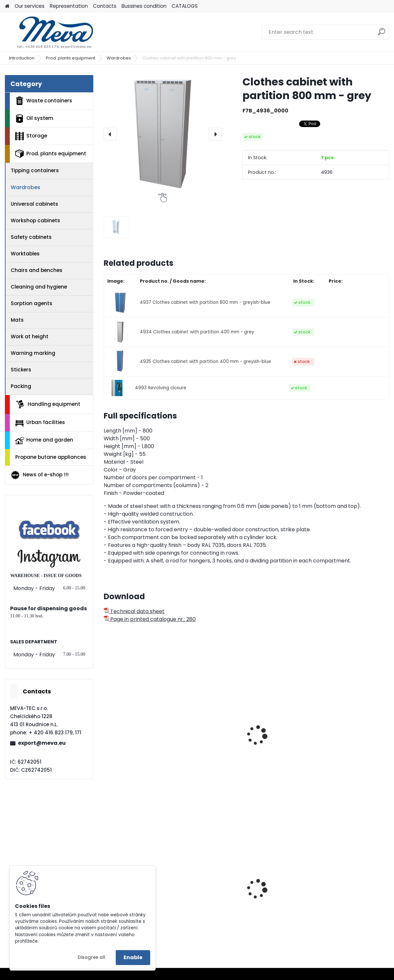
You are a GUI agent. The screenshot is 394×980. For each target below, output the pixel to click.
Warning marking (33, 353)
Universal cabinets (34, 204)
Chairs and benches (37, 270)
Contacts (105, 6)
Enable (133, 957)
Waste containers (44, 101)
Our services (30, 6)
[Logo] (50, 32)
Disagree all (92, 957)
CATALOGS (185, 6)
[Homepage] (7, 6)
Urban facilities (40, 422)
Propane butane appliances (51, 457)
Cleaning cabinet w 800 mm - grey (243, 743)
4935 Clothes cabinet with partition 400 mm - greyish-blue (205, 361)
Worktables (25, 254)
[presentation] (110, 134)
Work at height (30, 336)
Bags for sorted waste (330, 908)
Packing (21, 386)
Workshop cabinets (35, 220)
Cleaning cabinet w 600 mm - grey (146, 743)
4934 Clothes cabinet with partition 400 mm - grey (197, 332)
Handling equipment (48, 404)
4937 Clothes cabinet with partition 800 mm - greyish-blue (205, 302)
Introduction (22, 58)
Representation (69, 6)
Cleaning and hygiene (39, 287)
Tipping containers (35, 170)
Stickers (21, 370)
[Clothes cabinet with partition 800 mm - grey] (163, 134)
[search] (381, 34)
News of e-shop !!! (39, 475)
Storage (31, 136)
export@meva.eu (42, 743)
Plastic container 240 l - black (243, 908)
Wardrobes (119, 58)
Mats (17, 320)
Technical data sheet (134, 611)
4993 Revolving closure (161, 388)
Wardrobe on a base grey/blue (341, 756)
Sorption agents (32, 303)
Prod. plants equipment (71, 58)
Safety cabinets (31, 237)
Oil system (34, 119)
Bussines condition (144, 6)
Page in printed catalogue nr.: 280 (150, 619)
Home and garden (44, 440)
